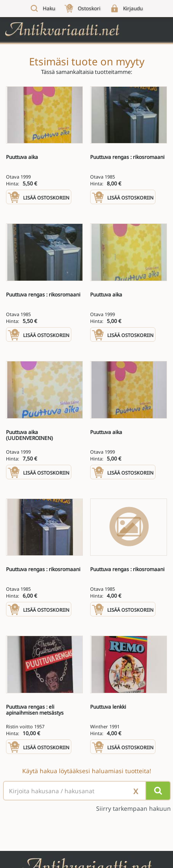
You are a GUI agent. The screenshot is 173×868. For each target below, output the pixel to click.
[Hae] (158, 791)
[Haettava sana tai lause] (86, 791)
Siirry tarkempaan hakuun (133, 809)
